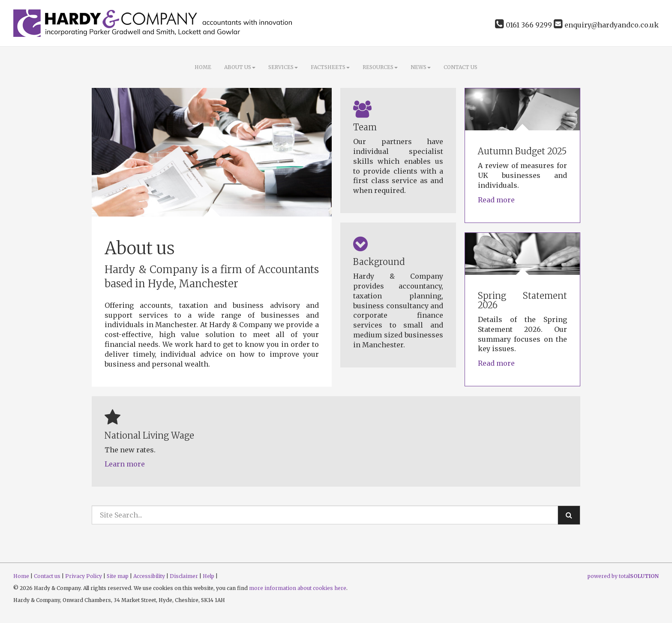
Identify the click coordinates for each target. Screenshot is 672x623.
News (421, 67)
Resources (380, 67)
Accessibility (149, 576)
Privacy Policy (84, 576)
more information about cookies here (298, 588)
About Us (240, 67)
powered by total (623, 576)
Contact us (460, 67)
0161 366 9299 (523, 25)
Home (203, 67)
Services (283, 67)
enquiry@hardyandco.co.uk (606, 25)
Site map (118, 576)
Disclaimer (184, 576)
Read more (497, 200)
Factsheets (330, 67)
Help (208, 576)
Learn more (125, 464)
